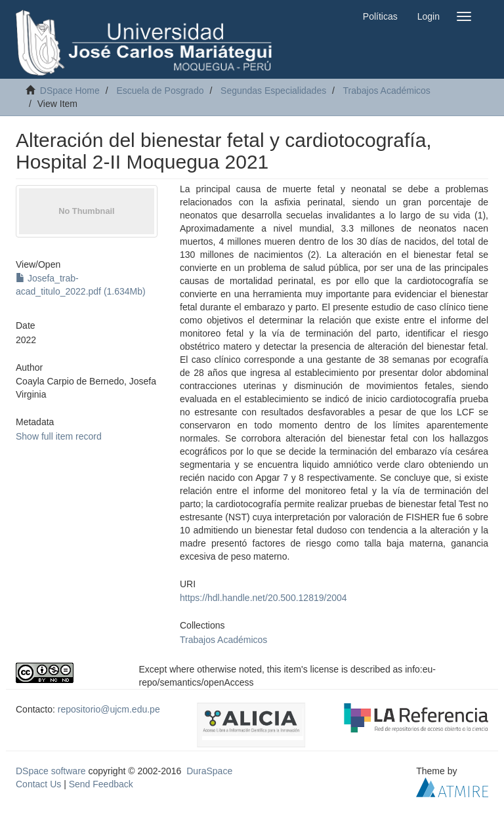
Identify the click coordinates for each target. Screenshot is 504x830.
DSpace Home (70, 91)
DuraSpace (209, 771)
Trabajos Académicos (386, 91)
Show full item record (59, 436)
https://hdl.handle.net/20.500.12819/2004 (263, 598)
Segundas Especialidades (273, 91)
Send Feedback (101, 784)
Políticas (380, 16)
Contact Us (38, 784)
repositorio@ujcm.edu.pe (109, 709)
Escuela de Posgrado (160, 91)
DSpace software (51, 771)
